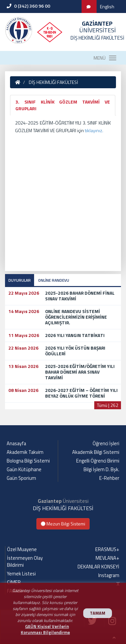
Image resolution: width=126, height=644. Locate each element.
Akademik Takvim (25, 452)
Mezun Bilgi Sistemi (63, 524)
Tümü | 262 (108, 405)
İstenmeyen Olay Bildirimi (25, 562)
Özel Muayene (22, 549)
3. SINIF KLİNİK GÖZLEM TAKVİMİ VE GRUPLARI (63, 105)
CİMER (14, 582)
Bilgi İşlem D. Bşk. (101, 470)
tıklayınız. (94, 130)
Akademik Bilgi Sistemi (96, 452)
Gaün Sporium (21, 478)
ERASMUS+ (107, 549)
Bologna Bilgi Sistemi (28, 461)
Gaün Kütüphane (24, 470)
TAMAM (98, 613)
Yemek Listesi (21, 574)
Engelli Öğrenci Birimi (98, 461)
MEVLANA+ (107, 558)
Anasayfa (16, 444)
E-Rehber (109, 478)
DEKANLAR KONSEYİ (98, 567)
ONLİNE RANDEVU (54, 280)
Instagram (109, 575)
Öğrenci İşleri (106, 444)
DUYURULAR (20, 280)
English (107, 6)
